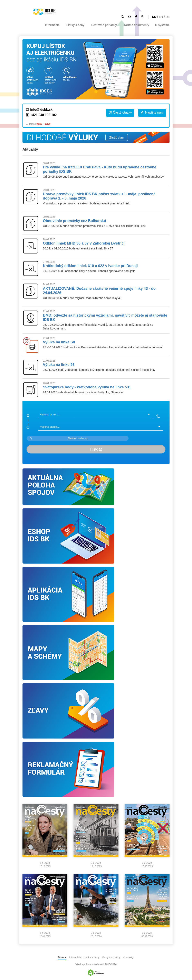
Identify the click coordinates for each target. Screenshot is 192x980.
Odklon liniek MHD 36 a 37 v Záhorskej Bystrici (84, 243)
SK (154, 17)
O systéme (162, 25)
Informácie (52, 25)
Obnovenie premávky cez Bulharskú (74, 221)
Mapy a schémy (111, 957)
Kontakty (128, 957)
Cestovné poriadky (104, 25)
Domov (62, 957)
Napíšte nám (152, 112)
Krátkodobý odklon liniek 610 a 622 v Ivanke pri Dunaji (90, 266)
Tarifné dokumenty (136, 25)
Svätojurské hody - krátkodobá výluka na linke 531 (87, 387)
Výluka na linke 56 (59, 365)
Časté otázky (120, 112)
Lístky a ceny (75, 25)
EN (161, 17)
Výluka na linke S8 (59, 342)
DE (168, 17)
